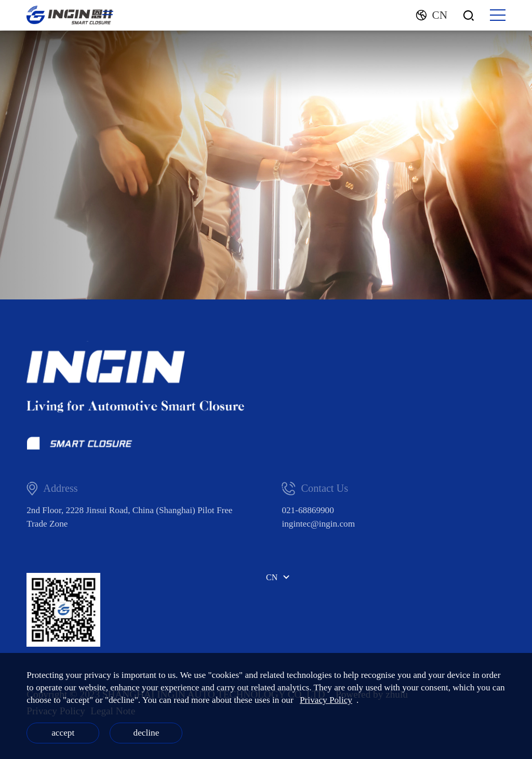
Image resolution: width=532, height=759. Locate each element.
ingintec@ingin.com (318, 524)
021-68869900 (308, 510)
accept (63, 733)
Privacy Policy (326, 700)
